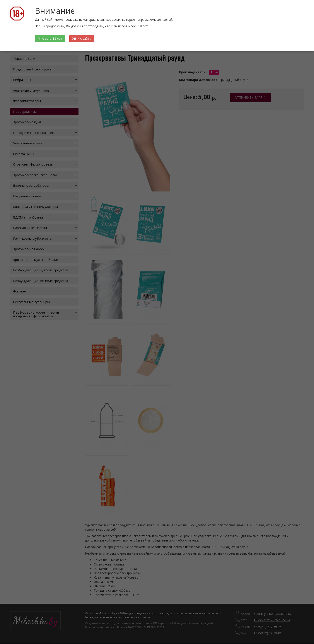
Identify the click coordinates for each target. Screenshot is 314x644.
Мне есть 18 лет (50, 38)
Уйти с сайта (82, 38)
